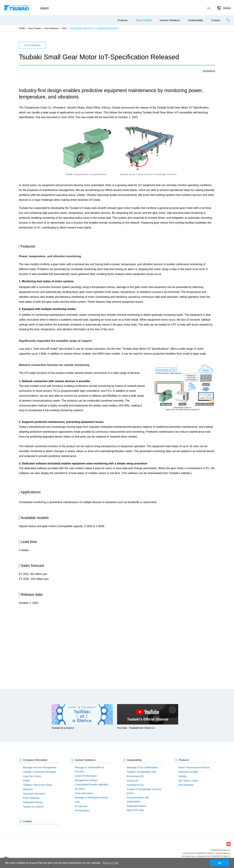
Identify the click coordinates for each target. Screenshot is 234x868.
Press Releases (52, 28)
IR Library (80, 789)
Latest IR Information (86, 776)
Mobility (182, 776)
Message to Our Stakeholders (142, 767)
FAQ (77, 802)
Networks (28, 789)
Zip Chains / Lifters (188, 781)
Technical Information (34, 794)
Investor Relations (170, 20)
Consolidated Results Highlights (92, 785)
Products (123, 20)
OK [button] (220, 863)
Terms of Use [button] (110, 863)
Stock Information (84, 793)
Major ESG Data (135, 810)
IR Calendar (81, 806)
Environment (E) (135, 776)
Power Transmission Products (194, 767)
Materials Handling (188, 772)
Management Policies (86, 780)
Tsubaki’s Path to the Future (38, 785)
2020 (64, 28)
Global (227, 8)
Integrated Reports (33, 802)
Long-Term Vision (32, 776)
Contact (216, 20)
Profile (26, 781)
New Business (186, 785)
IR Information (82, 811)
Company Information (35, 760)
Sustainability (196, 20)
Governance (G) (135, 785)
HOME (22, 28)
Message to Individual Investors (91, 798)
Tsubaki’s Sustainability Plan (142, 772)
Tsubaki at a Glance (33, 807)
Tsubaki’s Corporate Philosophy (40, 772)
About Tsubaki (144, 20)
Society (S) (132, 781)
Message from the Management (40, 767)
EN (209, 8)
